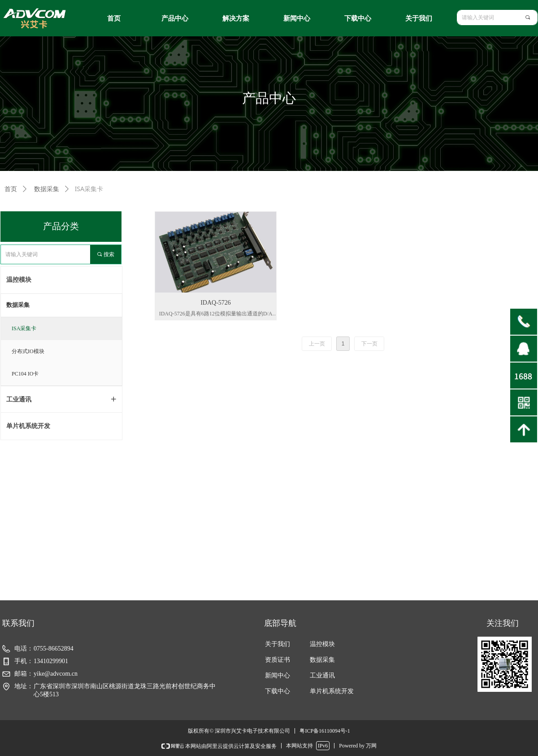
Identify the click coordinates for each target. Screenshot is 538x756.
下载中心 (358, 18)
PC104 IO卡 (25, 374)
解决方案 (236, 18)
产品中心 (175, 18)
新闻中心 (297, 18)
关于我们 (419, 18)
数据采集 (18, 305)
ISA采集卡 (24, 328)
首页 (114, 18)
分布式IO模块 (28, 351)
